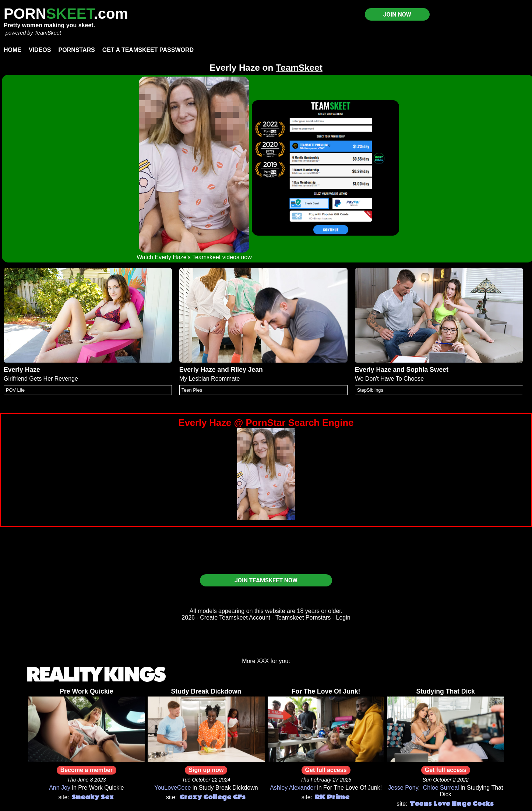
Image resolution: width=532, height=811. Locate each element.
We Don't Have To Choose (389, 379)
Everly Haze (22, 370)
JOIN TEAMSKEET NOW (266, 580)
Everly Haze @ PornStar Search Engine (266, 423)
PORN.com (66, 14)
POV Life (15, 390)
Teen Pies (192, 390)
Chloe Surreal (441, 788)
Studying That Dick (446, 691)
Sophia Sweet (427, 370)
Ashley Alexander (293, 788)
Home (13, 50)
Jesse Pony (403, 788)
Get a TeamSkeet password (148, 50)
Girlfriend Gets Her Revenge (41, 379)
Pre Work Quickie (86, 691)
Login (343, 618)
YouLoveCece (172, 788)
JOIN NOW (397, 15)
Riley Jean (247, 370)
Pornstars (76, 50)
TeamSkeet (47, 33)
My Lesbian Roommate (210, 379)
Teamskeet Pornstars (303, 618)
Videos (40, 50)
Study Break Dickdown (206, 691)
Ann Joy (60, 788)
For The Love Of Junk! (326, 691)
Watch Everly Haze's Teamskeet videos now (194, 257)
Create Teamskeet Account (235, 618)
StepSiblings (370, 390)
